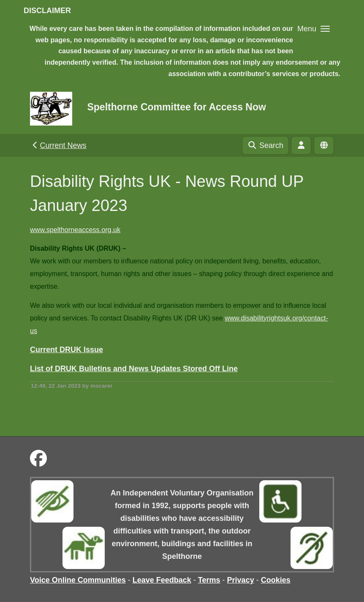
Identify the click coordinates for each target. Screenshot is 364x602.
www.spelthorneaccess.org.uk (75, 230)
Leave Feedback (162, 580)
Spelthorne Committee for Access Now (176, 107)
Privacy (241, 580)
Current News (58, 145)
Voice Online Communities (78, 580)
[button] (314, 29)
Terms (209, 580)
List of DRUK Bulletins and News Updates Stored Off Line (134, 369)
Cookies (276, 580)
